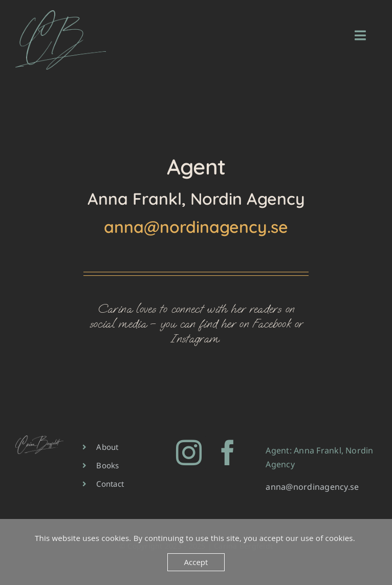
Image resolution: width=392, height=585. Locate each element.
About (107, 447)
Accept (196, 562)
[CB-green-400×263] (61, 14)
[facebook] (228, 452)
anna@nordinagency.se (196, 227)
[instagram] (189, 452)
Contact (110, 484)
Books (107, 465)
